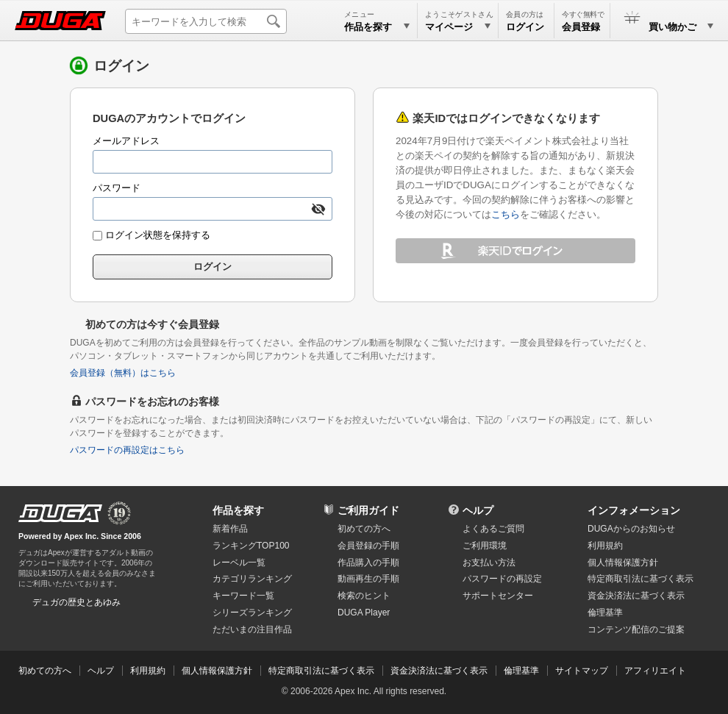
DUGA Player (364, 613)
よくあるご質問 (493, 529)
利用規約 (605, 546)
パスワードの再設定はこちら (127, 450)
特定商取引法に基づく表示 (321, 671)
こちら (506, 214)
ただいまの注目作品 (252, 629)
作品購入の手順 (368, 563)
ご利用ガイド (368, 510)
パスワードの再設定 (502, 579)
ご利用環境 (485, 546)
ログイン (525, 27)
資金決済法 (636, 596)
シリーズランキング (252, 613)
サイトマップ (582, 671)
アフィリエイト (655, 671)
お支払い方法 (489, 563)
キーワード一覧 (243, 596)
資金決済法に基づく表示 (439, 671)
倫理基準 (605, 613)
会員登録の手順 (368, 546)
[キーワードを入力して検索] (206, 21)
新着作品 (230, 529)
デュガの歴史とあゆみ (76, 602)
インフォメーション (634, 510)
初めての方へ (364, 529)
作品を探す (238, 510)
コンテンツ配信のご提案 (636, 629)
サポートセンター (498, 596)
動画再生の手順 (368, 579)
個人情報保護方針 (623, 563)
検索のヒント (364, 596)
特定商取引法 (640, 579)
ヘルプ (478, 510)
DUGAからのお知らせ (631, 529)
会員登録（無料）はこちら (123, 373)
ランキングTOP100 (251, 546)
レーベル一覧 (239, 563)
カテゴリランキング (252, 579)
